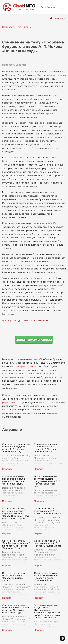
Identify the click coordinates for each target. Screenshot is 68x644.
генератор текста (26, 366)
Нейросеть (8, 27)
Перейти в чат (49, 7)
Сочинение (25, 27)
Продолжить (42, 321)
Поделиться (59, 18)
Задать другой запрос (34, 340)
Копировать (11, 321)
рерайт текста (10, 402)
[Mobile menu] (62, 7)
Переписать (27, 321)
